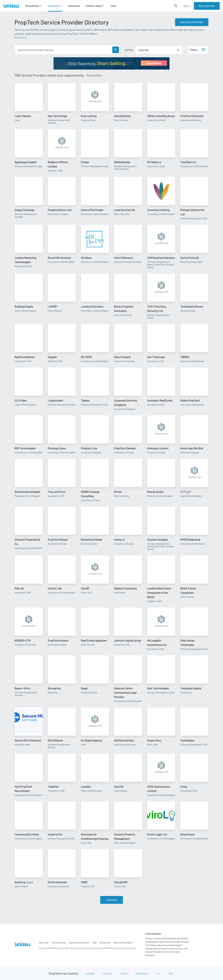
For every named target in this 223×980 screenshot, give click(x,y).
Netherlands (141, 973)
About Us (44, 943)
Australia (90, 973)
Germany (107, 973)
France (124, 973)
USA (171, 973)
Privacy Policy (59, 943)
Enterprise (105, 943)
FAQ (94, 943)
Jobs (113, 6)
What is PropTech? (123, 943)
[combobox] (139, 50)
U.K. (158, 973)
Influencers (74, 6)
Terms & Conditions (79, 943)
